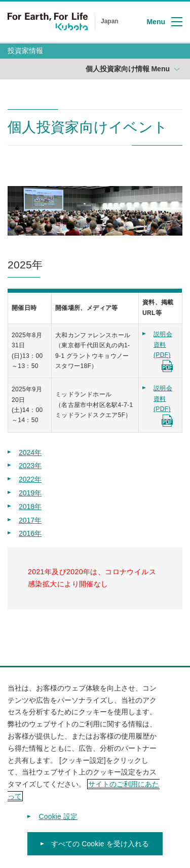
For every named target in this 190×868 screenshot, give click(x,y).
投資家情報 (25, 51)
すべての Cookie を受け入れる (100, 848)
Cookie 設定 (59, 821)
